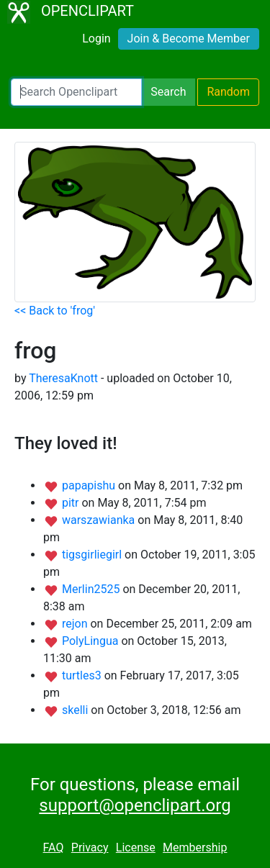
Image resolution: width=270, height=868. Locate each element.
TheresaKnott (63, 378)
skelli (76, 710)
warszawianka (100, 520)
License (136, 847)
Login (96, 39)
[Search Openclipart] (76, 92)
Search (168, 92)
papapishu (90, 485)
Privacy (90, 847)
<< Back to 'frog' (55, 311)
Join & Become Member (189, 39)
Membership (195, 847)
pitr (72, 503)
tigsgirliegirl (93, 555)
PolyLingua (91, 641)
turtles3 (83, 675)
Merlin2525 (92, 589)
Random (228, 92)
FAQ (54, 847)
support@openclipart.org (135, 805)
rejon (76, 624)
